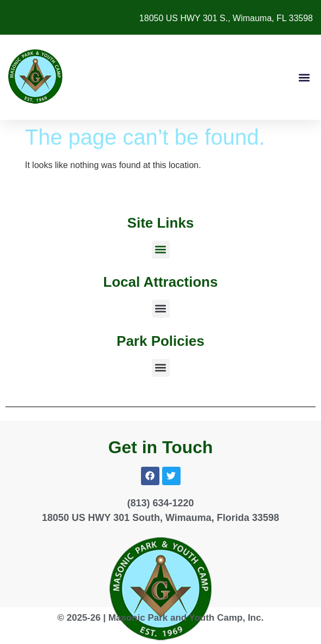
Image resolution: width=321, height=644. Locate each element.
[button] (304, 77)
